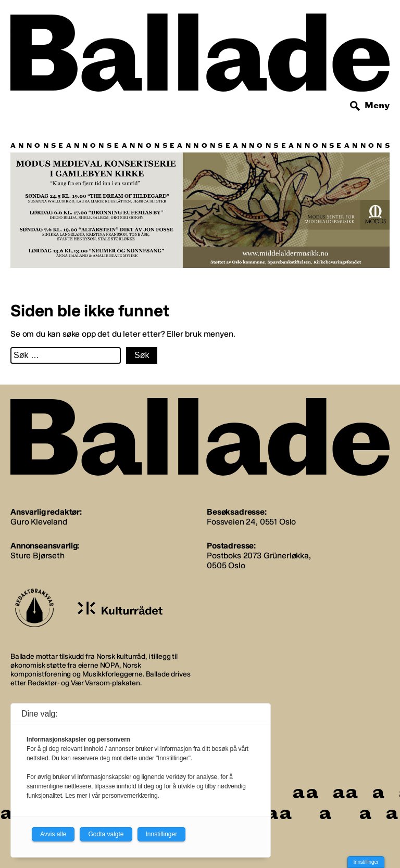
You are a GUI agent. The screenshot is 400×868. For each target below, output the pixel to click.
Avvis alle (53, 834)
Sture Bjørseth (37, 556)
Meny (377, 105)
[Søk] (355, 106)
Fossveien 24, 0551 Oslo (251, 522)
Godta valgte (106, 834)
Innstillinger (366, 862)
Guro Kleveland (39, 522)
